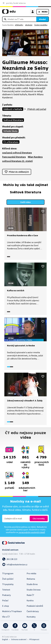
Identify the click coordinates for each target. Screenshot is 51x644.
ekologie (29, 25)
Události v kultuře (13, 109)
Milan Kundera (35, 157)
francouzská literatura (14, 157)
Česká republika (41, 25)
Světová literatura (13, 120)
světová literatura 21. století (17, 161)
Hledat (42, 19)
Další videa (26, 202)
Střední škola (10, 131)
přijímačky (19, 25)
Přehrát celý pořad (36, 109)
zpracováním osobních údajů (32, 532)
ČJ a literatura (11, 142)
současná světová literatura (17, 153)
